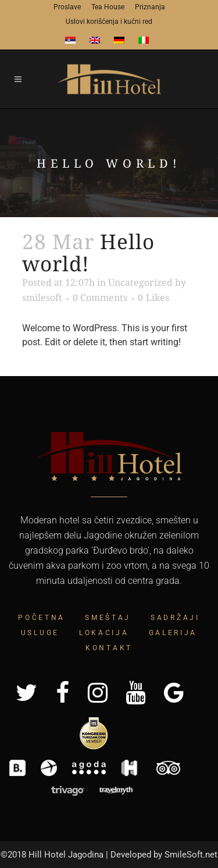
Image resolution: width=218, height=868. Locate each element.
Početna (42, 618)
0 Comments (100, 297)
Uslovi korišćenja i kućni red (109, 22)
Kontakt (109, 648)
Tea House (108, 7)
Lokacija (104, 633)
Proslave (67, 7)
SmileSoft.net (191, 855)
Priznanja (150, 7)
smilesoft (42, 297)
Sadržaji (175, 618)
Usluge (40, 633)
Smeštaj (108, 618)
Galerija (173, 633)
